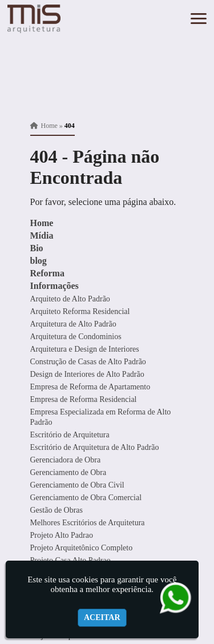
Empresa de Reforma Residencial (84, 399)
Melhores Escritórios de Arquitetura (88, 523)
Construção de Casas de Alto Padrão (88, 362)
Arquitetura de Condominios (76, 337)
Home (42, 223)
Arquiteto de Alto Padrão (70, 299)
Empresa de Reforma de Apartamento (90, 387)
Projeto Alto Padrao (62, 535)
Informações (54, 286)
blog (39, 261)
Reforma (47, 273)
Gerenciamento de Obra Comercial (86, 498)
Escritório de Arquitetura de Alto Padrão (95, 447)
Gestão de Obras (57, 510)
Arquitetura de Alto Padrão (73, 324)
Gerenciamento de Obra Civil (77, 485)
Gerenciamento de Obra (68, 472)
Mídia (42, 236)
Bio (37, 248)
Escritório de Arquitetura (70, 435)
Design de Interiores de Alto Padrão (87, 374)
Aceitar (102, 617)
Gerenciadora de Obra (66, 460)
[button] (199, 19)
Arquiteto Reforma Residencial (80, 311)
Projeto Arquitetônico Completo (82, 548)
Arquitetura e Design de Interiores (85, 349)
